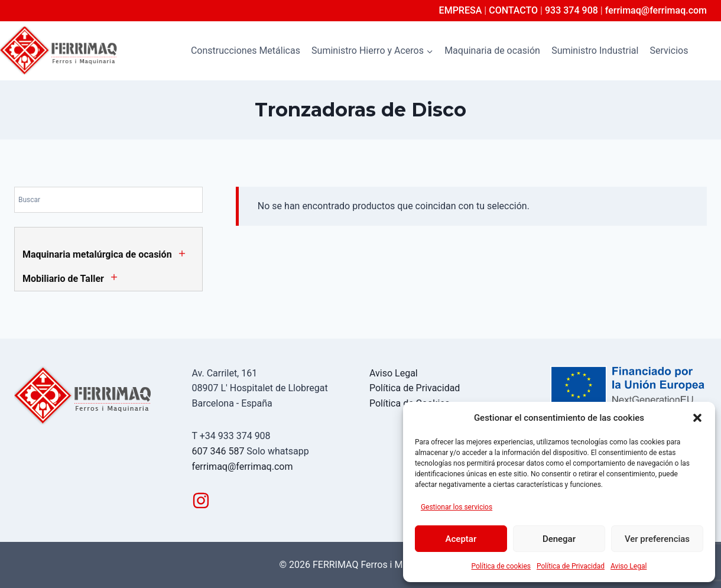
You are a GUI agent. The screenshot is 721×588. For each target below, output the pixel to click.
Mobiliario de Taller (63, 279)
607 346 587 (218, 451)
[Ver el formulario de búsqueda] (710, 51)
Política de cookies (501, 566)
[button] (697, 418)
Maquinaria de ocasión (492, 51)
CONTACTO (513, 10)
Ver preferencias (657, 539)
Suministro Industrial (595, 51)
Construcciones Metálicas (246, 51)
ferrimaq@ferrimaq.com (656, 10)
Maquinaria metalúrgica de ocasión (97, 254)
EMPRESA (461, 10)
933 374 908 (571, 10)
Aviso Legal (629, 566)
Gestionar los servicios (457, 507)
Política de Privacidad (571, 566)
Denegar (559, 539)
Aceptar (461, 539)
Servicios (669, 51)
